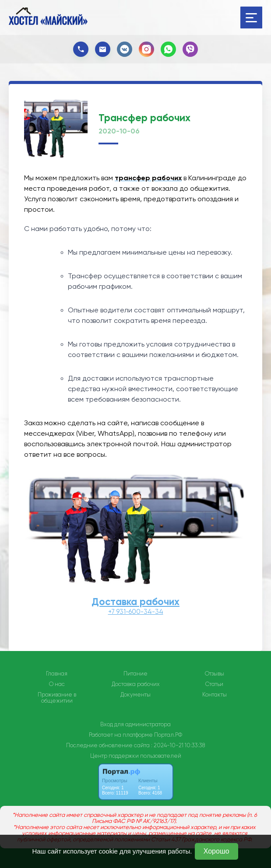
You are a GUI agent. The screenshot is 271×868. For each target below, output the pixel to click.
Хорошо (216, 851)
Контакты (215, 695)
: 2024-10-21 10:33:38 (178, 745)
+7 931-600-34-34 (136, 612)
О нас (57, 684)
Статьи (214, 684)
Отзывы (215, 674)
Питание (135, 674)
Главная (57, 674)
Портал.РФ (168, 735)
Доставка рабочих (135, 602)
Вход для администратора (135, 724)
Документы (135, 695)
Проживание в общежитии (57, 698)
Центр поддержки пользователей (136, 756)
